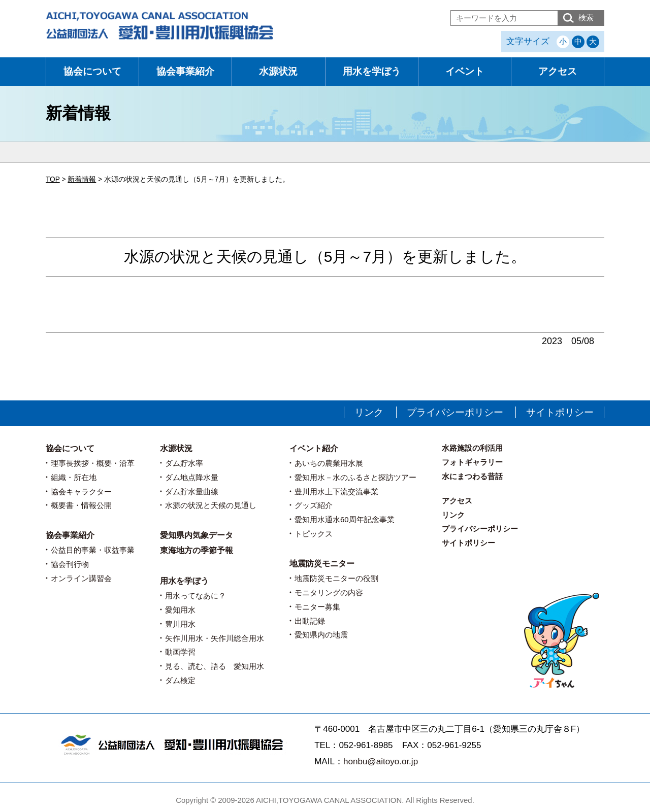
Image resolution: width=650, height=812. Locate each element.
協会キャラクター (81, 492)
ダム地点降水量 (192, 477)
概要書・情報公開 (81, 505)
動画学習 (180, 652)
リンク (369, 412)
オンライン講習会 (81, 578)
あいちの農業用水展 (329, 463)
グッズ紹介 (314, 505)
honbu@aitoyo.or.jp (381, 762)
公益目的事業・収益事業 (93, 550)
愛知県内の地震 (321, 635)
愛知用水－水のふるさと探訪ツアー (355, 477)
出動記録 (310, 621)
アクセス (558, 71)
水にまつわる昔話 (472, 476)
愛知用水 (180, 610)
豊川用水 (180, 624)
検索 (586, 18)
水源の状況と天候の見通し (211, 505)
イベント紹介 (314, 448)
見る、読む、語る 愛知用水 (215, 666)
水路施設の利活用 (472, 448)
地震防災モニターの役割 (336, 578)
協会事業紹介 (185, 71)
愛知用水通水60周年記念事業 (345, 519)
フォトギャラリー (472, 462)
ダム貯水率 (184, 463)
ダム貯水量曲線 (192, 492)
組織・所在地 (74, 477)
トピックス (314, 534)
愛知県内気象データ (197, 535)
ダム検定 (180, 680)
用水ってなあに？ (196, 596)
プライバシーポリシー (455, 412)
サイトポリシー (560, 412)
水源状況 (278, 71)
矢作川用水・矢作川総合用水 (215, 638)
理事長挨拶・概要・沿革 (93, 463)
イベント (465, 71)
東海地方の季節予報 (197, 550)
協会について (92, 71)
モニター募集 (317, 607)
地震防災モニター (322, 564)
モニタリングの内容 (329, 593)
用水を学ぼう (372, 71)
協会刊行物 (70, 564)
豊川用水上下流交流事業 (336, 492)
